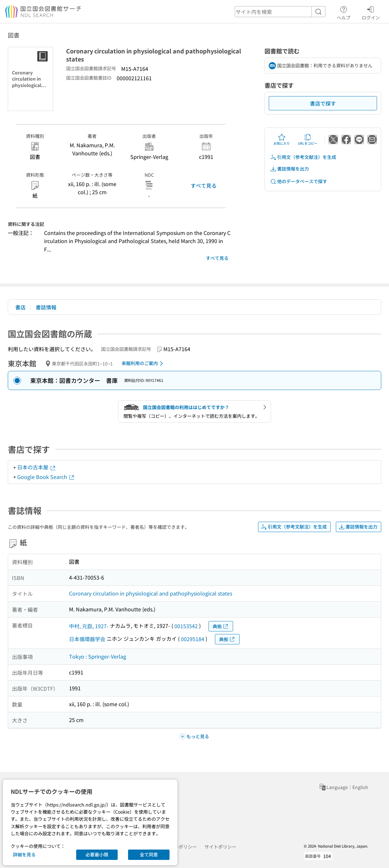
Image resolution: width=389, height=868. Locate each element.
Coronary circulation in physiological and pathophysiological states (151, 593)
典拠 (221, 626)
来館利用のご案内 (143, 363)
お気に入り (282, 139)
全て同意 (149, 854)
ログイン (371, 12)
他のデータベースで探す (299, 181)
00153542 (186, 626)
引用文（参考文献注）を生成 (303, 157)
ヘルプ (344, 12)
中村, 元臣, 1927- (89, 626)
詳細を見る (24, 854)
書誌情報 (46, 307)
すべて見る (204, 185)
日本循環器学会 (87, 639)
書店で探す (323, 103)
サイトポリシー (220, 847)
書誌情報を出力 (289, 169)
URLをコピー (308, 139)
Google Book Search (46, 477)
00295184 (193, 639)
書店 (20, 307)
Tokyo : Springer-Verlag (98, 656)
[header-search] (280, 12)
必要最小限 (97, 854)
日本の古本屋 (37, 467)
